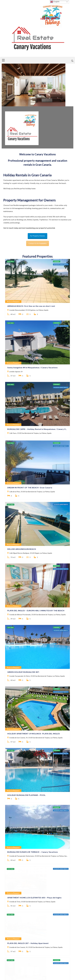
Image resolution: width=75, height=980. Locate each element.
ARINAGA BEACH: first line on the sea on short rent (31, 290)
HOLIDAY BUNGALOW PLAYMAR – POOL (26, 652)
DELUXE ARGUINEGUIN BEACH (22, 470)
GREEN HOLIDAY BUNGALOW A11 (23, 876)
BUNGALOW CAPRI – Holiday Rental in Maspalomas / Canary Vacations (37, 381)
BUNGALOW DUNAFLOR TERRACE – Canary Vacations (33, 693)
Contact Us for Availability (38, 243)
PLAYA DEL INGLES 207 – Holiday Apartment (28, 784)
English (55, 2)
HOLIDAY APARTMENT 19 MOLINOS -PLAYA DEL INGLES (34, 607)
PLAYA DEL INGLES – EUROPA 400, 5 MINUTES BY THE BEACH (36, 515)
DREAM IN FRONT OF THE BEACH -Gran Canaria (30, 424)
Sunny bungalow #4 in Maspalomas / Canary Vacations (33, 336)
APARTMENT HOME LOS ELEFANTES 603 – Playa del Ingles (34, 739)
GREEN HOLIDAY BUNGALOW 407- (24, 561)
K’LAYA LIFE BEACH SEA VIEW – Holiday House (29, 830)
